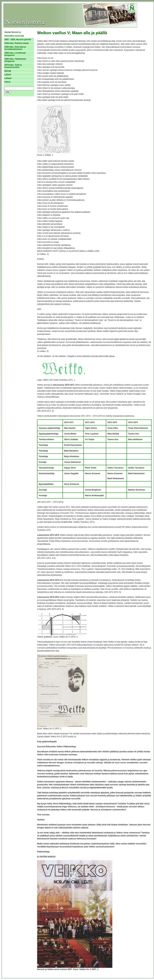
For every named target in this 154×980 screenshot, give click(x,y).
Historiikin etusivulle (14, 36)
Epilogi (8, 71)
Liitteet (8, 75)
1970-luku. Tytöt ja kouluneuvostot (13, 66)
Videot (7, 82)
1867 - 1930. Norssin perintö (18, 40)
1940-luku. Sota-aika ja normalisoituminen (15, 48)
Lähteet (8, 78)
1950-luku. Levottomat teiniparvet (15, 54)
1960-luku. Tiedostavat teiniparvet (15, 60)
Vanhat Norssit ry (13, 32)
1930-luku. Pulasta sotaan (17, 43)
